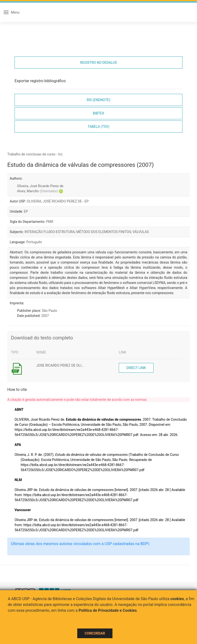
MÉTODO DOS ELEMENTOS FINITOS (104, 232)
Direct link (136, 368)
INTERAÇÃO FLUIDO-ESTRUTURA (50, 232)
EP (26, 211)
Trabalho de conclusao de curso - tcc (35, 154)
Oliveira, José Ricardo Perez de (40, 186)
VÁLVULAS (141, 232)
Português (34, 242)
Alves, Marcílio (38, 191)
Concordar (95, 633)
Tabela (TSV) (98, 127)
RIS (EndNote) (98, 100)
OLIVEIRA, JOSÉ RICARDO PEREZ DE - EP (58, 201)
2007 (45, 316)
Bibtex (98, 113)
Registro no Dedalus (98, 63)
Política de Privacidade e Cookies (108, 610)
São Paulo (49, 311)
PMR (50, 222)
